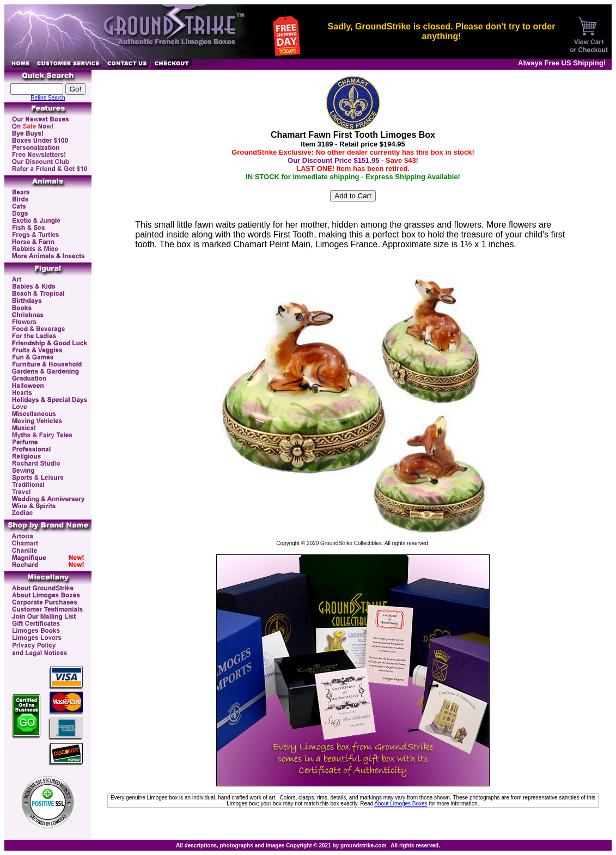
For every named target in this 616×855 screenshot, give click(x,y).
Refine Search (48, 98)
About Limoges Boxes (401, 804)
